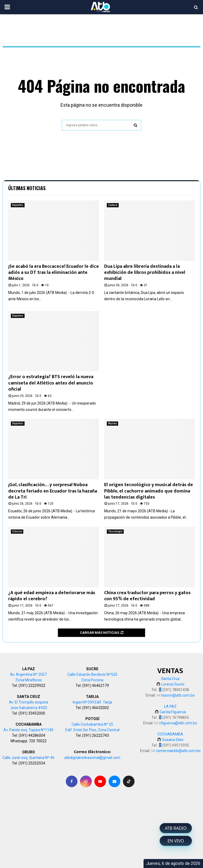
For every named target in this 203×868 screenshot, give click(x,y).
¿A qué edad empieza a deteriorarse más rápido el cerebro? (52, 596)
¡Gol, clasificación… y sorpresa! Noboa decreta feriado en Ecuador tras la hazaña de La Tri (53, 491)
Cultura (113, 205)
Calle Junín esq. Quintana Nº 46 (28, 758)
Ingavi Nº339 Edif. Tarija (92, 702)
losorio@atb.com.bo (178, 695)
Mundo (112, 423)
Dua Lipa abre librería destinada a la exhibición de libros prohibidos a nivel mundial (145, 273)
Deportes (18, 205)
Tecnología (115, 531)
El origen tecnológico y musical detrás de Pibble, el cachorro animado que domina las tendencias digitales (149, 491)
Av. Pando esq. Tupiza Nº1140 (28, 730)
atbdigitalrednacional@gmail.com (92, 758)
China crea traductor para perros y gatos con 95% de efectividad (147, 596)
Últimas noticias (27, 188)
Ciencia (17, 531)
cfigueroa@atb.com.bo (178, 723)
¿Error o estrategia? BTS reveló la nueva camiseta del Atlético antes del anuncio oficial (51, 383)
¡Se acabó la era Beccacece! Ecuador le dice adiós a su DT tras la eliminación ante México (54, 273)
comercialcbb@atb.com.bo (178, 751)
